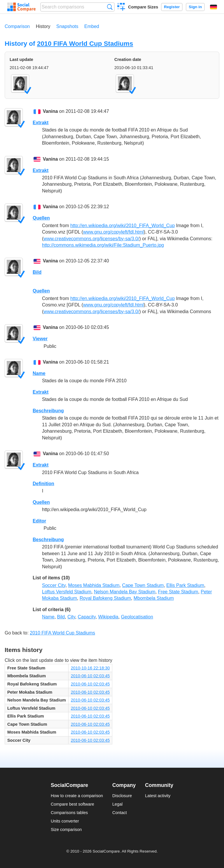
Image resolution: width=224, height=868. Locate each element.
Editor (39, 521)
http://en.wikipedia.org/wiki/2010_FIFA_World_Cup (123, 226)
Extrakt (41, 123)
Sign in (195, 7)
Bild (37, 272)
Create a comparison (121, 8)
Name (39, 373)
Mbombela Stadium (154, 598)
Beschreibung (48, 411)
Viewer (40, 339)
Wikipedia (108, 617)
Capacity (86, 617)
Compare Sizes (143, 7)
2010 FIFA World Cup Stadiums (85, 44)
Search (110, 7)
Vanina (50, 111)
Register (172, 7)
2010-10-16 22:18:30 (90, 668)
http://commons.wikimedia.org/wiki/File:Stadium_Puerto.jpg (103, 245)
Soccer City (54, 585)
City (71, 617)
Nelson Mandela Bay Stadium (125, 592)
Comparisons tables (69, 813)
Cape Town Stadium (143, 585)
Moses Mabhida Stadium (94, 585)
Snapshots (67, 26)
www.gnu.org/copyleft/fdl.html (113, 232)
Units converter (65, 821)
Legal (117, 804)
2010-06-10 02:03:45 (90, 676)
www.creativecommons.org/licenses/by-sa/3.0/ (91, 239)
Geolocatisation (137, 617)
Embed (92, 26)
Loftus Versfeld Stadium (67, 592)
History (43, 26)
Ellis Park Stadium (185, 585)
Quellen (41, 218)
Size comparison (66, 830)
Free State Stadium (178, 592)
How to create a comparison (77, 796)
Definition (43, 484)
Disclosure (122, 796)
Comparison (17, 26)
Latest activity (158, 796)
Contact (120, 813)
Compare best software (72, 804)
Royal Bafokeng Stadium (105, 598)
